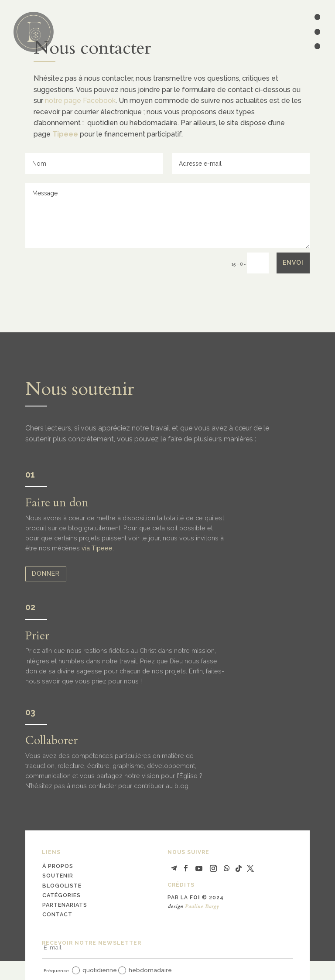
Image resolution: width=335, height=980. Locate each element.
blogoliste (62, 886)
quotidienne (94, 971)
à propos (58, 866)
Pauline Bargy (202, 906)
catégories (62, 895)
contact (57, 914)
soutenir (58, 876)
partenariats (65, 905)
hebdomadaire (145, 971)
